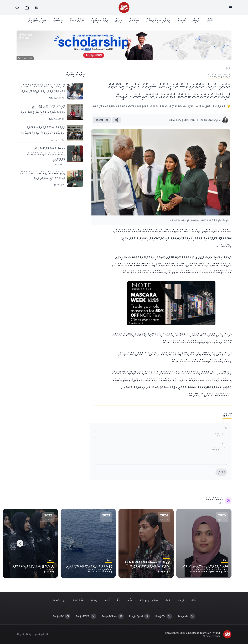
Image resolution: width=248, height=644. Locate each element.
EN (36, 8)
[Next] (20, 543)
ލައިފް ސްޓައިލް (37, 20)
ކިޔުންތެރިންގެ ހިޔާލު (24, 634)
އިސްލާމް (58, 20)
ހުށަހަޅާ (221, 472)
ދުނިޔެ (196, 20)
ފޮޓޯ (118, 600)
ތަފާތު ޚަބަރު (77, 20)
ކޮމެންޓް (225, 443)
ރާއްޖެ (210, 20)
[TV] (27, 8)
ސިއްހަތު (134, 20)
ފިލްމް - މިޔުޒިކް (99, 20)
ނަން (226, 428)
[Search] (17, 8)
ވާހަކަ (107, 600)
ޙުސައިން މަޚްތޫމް (215, 120)
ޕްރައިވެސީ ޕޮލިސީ (41, 634)
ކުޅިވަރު (181, 20)
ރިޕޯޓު (119, 20)
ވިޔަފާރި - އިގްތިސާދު (158, 20)
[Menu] (231, 8)
